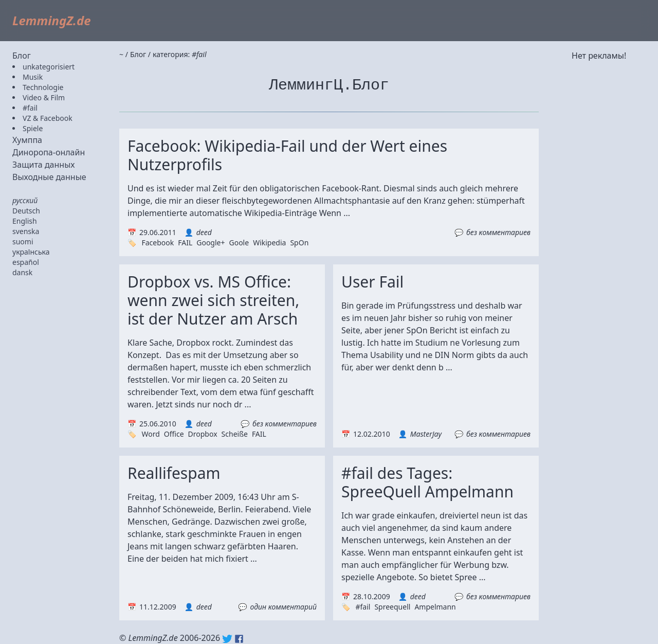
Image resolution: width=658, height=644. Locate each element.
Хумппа (27, 140)
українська (31, 252)
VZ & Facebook (48, 118)
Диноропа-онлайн (49, 152)
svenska (26, 231)
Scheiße (235, 434)
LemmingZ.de (52, 20)
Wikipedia (269, 243)
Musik (33, 77)
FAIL (185, 243)
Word (150, 434)
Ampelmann (435, 607)
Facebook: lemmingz (239, 639)
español (26, 262)
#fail (30, 108)
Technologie (43, 87)
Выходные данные (49, 177)
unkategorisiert (49, 67)
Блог (22, 56)
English (25, 221)
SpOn (299, 243)
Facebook (158, 243)
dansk (22, 272)
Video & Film (44, 97)
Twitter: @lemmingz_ (227, 639)
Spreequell (392, 607)
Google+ (211, 243)
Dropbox (203, 434)
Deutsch (26, 211)
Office (174, 434)
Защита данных (44, 165)
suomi (23, 241)
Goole (239, 243)
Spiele (33, 128)
